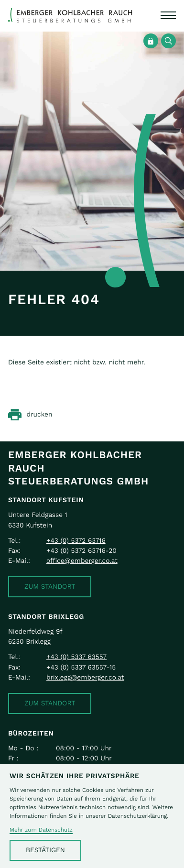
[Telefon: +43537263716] (76, 541)
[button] (50, 587)
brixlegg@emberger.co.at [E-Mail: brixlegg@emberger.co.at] (85, 677)
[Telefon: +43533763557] (76, 657)
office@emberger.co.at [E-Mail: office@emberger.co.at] (82, 561)
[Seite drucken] (30, 415)
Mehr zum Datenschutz (41, 830)
